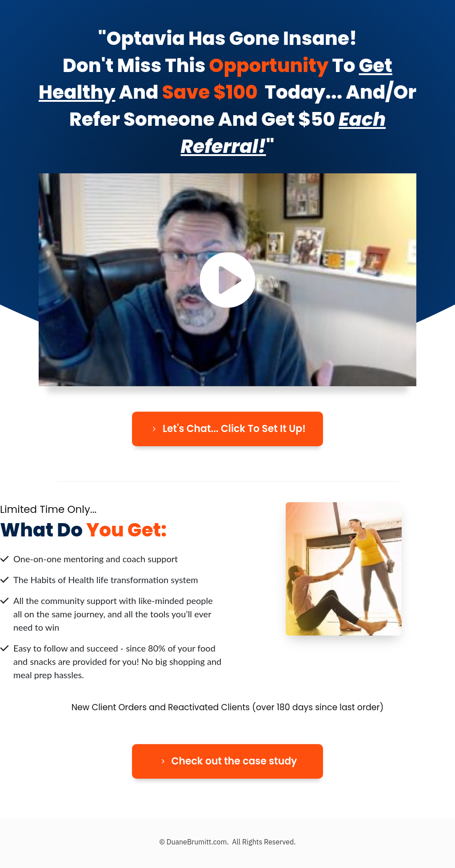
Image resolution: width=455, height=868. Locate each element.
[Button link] (227, 429)
